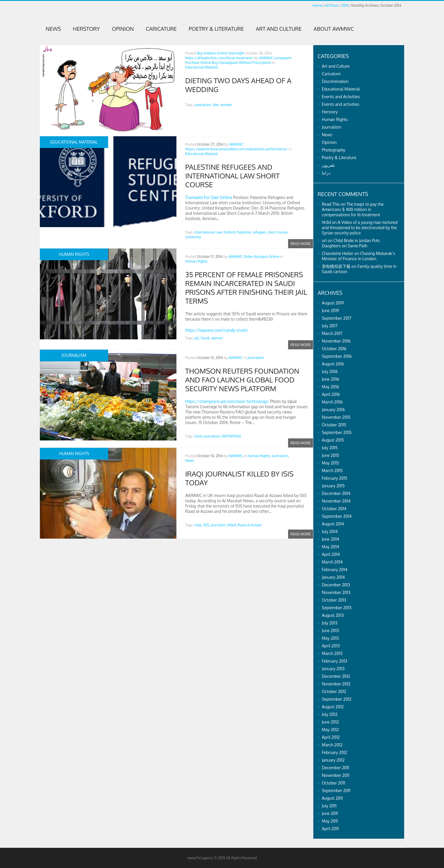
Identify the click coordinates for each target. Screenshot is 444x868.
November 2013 (336, 592)
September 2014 (337, 516)
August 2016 (333, 364)
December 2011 (335, 768)
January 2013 (333, 669)
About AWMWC (334, 29)
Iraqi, (198, 525)
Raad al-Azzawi (250, 525)
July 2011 (329, 806)
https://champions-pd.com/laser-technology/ (227, 401)
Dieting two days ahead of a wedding (238, 85)
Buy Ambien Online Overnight (221, 53)
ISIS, (207, 525)
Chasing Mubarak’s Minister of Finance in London (358, 256)
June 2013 (330, 630)
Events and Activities (341, 97)
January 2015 (333, 486)
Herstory (86, 29)
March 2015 (332, 470)
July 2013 (330, 623)
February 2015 (335, 478)
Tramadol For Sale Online (209, 197)
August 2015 (333, 440)
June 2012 (330, 722)
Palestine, (244, 232)
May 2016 (330, 387)
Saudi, (205, 338)
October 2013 (334, 600)
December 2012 (336, 676)
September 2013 (337, 608)
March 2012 (332, 745)
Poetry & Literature (216, 29)
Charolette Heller (337, 253)
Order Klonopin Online (262, 257)
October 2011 (334, 783)
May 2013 (330, 638)
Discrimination (335, 81)
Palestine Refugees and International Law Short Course (232, 176)
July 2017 (330, 326)
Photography (334, 150)
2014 (345, 5)
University (193, 237)
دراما (326, 173)
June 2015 (330, 455)
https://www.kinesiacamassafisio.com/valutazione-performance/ (237, 149)
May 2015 (330, 463)
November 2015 (336, 417)
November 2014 (336, 501)
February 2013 (335, 661)
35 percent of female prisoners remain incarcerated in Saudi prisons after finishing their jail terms (246, 288)
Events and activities (341, 104)
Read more (301, 243)
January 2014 (333, 577)
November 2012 (336, 684)
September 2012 (337, 699)
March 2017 (332, 333)
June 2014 (330, 539)
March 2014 (332, 562)
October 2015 (334, 425)
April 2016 (331, 394)
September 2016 (337, 356)
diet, (216, 105)
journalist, (219, 525)
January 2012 (333, 760)
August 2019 (333, 303)
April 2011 (330, 829)
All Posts (331, 5)
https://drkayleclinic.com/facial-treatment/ (219, 58)
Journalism (256, 358)
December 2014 (336, 493)
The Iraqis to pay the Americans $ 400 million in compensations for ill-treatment (353, 209)
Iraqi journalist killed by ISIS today (239, 478)
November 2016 (336, 341)
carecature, (203, 105)
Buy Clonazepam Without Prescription (241, 63)
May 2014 (330, 547)
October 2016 (334, 349)
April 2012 (331, 737)
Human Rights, (259, 456)
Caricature (161, 29)
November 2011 (336, 775)
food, (198, 436)
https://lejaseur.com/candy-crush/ (217, 330)
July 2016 (330, 371)
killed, (232, 525)
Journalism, (212, 436)
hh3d (326, 222)
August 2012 (333, 707)
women (226, 105)
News (53, 29)
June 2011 (330, 813)
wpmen (217, 338)
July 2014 (330, 531)
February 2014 (335, 570)
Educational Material (201, 67)
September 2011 (336, 790)
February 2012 (335, 752)
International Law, (209, 232)
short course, (278, 232)
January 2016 (333, 410)
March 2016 (332, 402)
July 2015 (330, 448)
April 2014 (331, 554)
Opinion (123, 29)
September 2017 (337, 318)
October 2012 (334, 691)
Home (317, 5)
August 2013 (333, 615)
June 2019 (330, 310)
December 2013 (336, 585)
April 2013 (331, 646)
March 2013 (332, 653)
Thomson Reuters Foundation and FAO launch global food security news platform (242, 380)
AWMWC (266, 58)
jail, (197, 338)
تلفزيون (328, 165)
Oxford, (230, 232)
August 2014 (333, 524)
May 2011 (330, 821)
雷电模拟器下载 (336, 266)
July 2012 (330, 714)
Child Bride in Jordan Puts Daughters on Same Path (351, 243)
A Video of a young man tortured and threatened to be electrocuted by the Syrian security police (360, 228)
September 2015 (337, 432)
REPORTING (232, 436)
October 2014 (334, 509)
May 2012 (330, 730)
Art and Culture (279, 29)
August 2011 (332, 798)
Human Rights (196, 261)
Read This (331, 204)
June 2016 (330, 379)
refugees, (260, 232)
